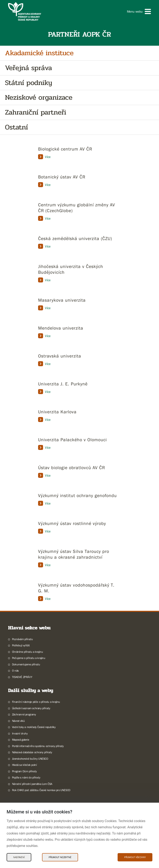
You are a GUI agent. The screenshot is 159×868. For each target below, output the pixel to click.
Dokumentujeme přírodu (26, 664)
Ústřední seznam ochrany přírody (31, 708)
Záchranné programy (24, 714)
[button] (139, 11)
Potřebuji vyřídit (21, 645)
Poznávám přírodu (22, 639)
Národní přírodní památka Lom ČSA (32, 784)
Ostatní (16, 127)
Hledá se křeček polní (24, 765)
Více (44, 157)
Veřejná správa (28, 68)
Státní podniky (28, 83)
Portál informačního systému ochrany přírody (38, 746)
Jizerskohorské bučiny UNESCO (30, 759)
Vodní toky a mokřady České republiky (34, 727)
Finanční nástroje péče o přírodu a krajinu (36, 702)
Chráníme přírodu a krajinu (28, 652)
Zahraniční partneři (36, 112)
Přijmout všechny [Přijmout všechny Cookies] (135, 857)
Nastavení (19, 857)
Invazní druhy (20, 733)
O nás (15, 671)
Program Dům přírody (24, 771)
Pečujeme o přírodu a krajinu (29, 658)
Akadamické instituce (39, 53)
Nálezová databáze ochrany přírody (32, 752)
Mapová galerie (20, 740)
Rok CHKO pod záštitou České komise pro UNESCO (41, 790)
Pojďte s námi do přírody (26, 777)
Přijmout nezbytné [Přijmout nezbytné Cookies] (60, 857)
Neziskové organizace (39, 97)
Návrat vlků (18, 721)
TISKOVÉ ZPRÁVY (22, 677)
